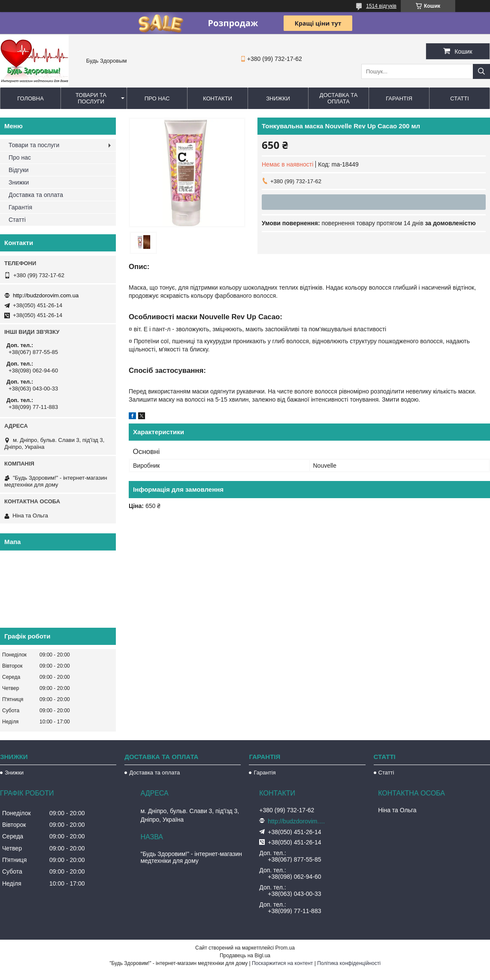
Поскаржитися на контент (282, 963)
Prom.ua (285, 948)
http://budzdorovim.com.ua (46, 295)
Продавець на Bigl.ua (245, 956)
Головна (30, 98)
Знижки (278, 98)
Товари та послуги (91, 98)
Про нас (157, 98)
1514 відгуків (381, 6)
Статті (460, 98)
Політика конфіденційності (349, 963)
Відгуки (19, 170)
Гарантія (399, 98)
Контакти (218, 98)
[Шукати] (481, 71)
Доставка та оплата (339, 98)
